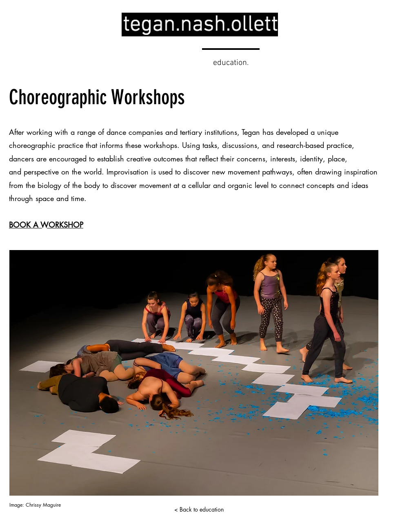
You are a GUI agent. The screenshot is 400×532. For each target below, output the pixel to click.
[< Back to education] (199, 510)
